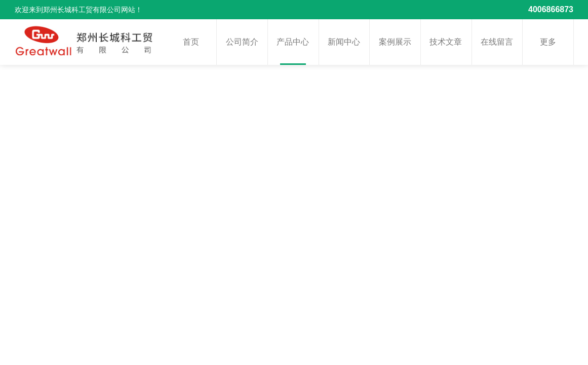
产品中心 (293, 42)
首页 (191, 42)
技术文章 (446, 42)
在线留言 (497, 42)
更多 (548, 42)
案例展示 (395, 42)
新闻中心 (344, 42)
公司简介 (242, 42)
